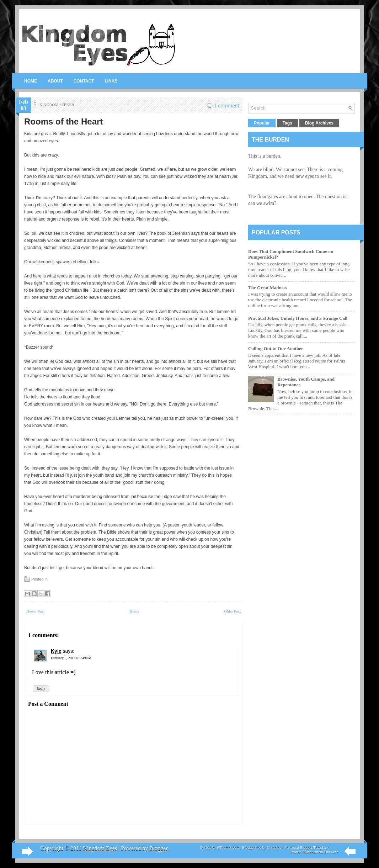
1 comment (226, 105)
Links (111, 81)
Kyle (56, 651)
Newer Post (35, 611)
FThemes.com (228, 847)
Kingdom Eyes (100, 848)
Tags (287, 123)
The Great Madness (268, 288)
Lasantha (274, 847)
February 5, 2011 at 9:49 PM (71, 658)
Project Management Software (314, 852)
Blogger (158, 848)
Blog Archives (319, 123)
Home (31, 81)
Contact (84, 81)
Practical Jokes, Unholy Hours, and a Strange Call (298, 318)
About (55, 81)
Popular (262, 123)
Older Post (232, 611)
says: (69, 651)
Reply (41, 689)
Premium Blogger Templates (307, 847)
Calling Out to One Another (276, 348)
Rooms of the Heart (63, 122)
